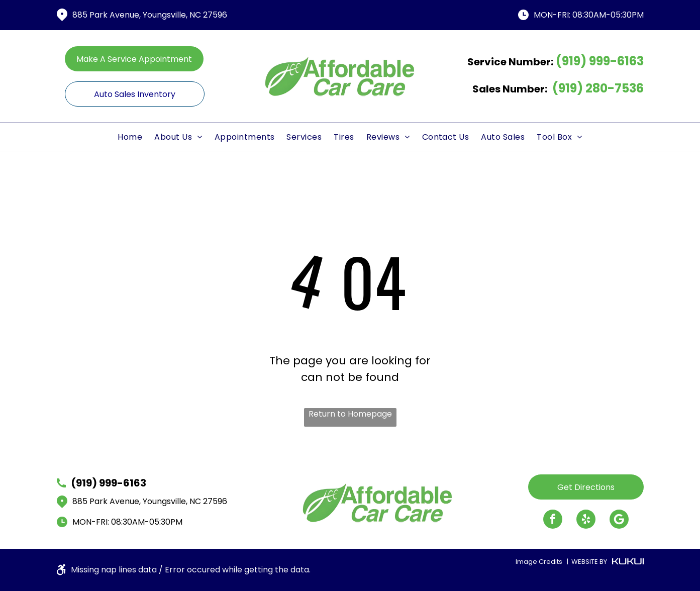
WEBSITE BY (589, 562)
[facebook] (553, 520)
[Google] (619, 520)
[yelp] (586, 520)
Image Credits (539, 562)
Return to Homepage (350, 414)
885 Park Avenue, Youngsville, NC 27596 (150, 15)
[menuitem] (130, 137)
